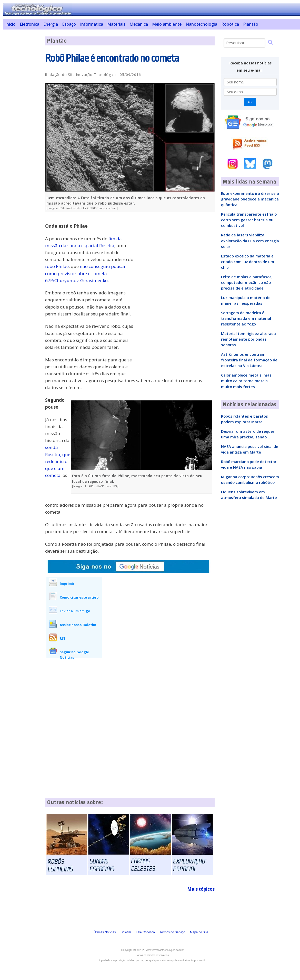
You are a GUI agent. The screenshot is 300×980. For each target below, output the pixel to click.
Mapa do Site (199, 932)
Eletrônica (29, 24)
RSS (63, 638)
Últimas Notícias (105, 932)
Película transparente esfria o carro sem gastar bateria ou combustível (249, 220)
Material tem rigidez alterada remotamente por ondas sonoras (248, 339)
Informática (92, 24)
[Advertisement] (22, 113)
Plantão (251, 24)
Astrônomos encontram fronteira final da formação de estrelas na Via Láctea (249, 360)
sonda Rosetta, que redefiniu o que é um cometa (58, 461)
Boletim (126, 932)
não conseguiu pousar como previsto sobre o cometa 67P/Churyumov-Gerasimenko (85, 273)
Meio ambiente (167, 24)
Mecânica (139, 24)
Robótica (230, 24)
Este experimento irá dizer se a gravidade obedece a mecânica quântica (250, 199)
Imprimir (67, 583)
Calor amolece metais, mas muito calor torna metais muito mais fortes (246, 381)
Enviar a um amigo (75, 611)
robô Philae (57, 266)
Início (10, 24)
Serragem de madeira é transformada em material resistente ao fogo (246, 318)
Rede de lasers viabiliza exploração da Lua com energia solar (250, 241)
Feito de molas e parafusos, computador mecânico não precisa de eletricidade (247, 282)
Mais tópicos (201, 889)
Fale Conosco (145, 932)
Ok (250, 102)
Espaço (69, 24)
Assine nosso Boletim (78, 625)
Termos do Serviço (172, 932)
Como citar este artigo (79, 597)
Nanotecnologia (201, 24)
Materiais (116, 24)
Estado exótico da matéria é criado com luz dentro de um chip (248, 262)
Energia (51, 24)
